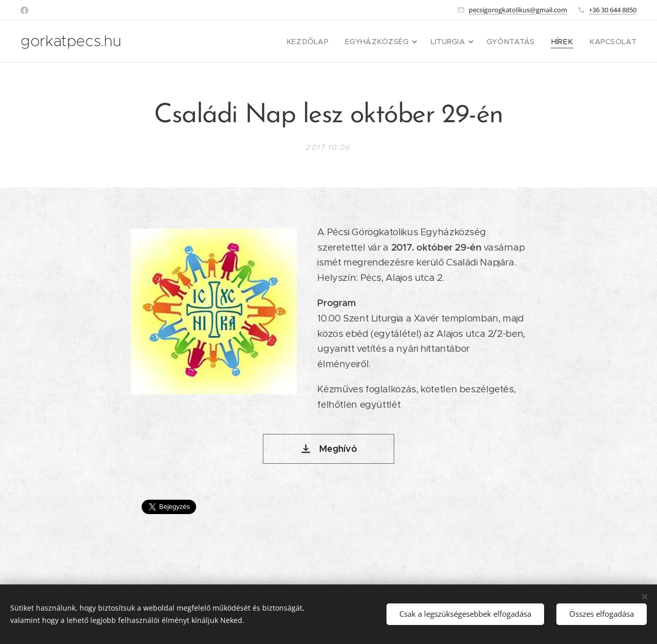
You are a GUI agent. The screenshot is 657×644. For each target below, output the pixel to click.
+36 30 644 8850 (613, 10)
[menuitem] (332, 42)
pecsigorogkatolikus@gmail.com (518, 10)
